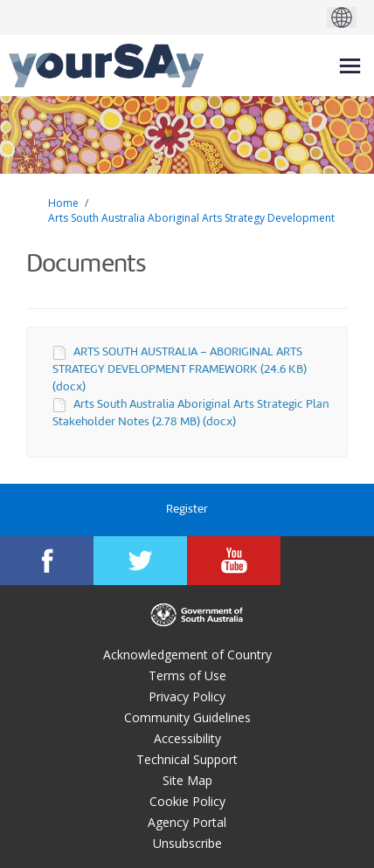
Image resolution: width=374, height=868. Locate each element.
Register (187, 510)
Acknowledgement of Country (187, 654)
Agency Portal (187, 822)
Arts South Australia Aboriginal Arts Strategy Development (191, 218)
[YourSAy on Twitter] (140, 561)
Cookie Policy (187, 801)
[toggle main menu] (350, 66)
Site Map (187, 780)
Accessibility (187, 738)
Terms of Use (187, 675)
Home (63, 203)
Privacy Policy (187, 696)
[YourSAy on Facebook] (47, 561)
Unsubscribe (187, 843)
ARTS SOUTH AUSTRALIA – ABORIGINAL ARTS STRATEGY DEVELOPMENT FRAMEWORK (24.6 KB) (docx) (180, 370)
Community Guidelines (187, 717)
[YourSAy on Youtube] (234, 561)
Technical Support (187, 759)
